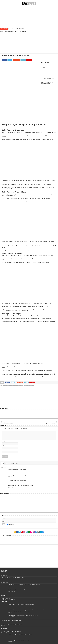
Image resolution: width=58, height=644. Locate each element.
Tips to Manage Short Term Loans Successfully (17, 475)
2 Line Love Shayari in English (48, 78)
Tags (17, 463)
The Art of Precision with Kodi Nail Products (16, 29)
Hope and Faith (20, 385)
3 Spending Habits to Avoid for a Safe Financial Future (18, 470)
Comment (3, 430)
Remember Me (10, 524)
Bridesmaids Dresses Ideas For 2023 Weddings (17, 480)
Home (2, 32)
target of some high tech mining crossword (11, 621)
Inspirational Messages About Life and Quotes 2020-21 (13, 578)
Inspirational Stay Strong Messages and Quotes (11, 624)
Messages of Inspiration (29, 385)
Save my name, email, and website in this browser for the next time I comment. (18, 454)
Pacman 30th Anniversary (5, 598)
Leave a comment (25, 58)
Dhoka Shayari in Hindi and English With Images (47, 83)
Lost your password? (6, 527)
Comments (12, 463)
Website (3, 450)
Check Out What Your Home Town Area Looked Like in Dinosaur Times (24, 585)
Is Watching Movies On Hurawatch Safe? (8, 599)
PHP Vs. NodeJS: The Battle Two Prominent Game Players (21, 604)
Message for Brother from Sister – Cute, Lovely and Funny (14, 581)
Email (3, 446)
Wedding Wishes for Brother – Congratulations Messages (48, 422)
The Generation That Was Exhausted (16, 590)
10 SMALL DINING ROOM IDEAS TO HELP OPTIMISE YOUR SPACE (21, 486)
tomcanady (5, 58)
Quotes (6, 32)
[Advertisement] (29, 16)
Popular (7, 463)
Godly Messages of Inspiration (9, 385)
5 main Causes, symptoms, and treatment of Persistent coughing (23, 615)
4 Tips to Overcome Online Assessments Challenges (10, 422)
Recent (3, 463)
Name (3, 442)
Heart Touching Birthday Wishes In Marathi (48, 65)
